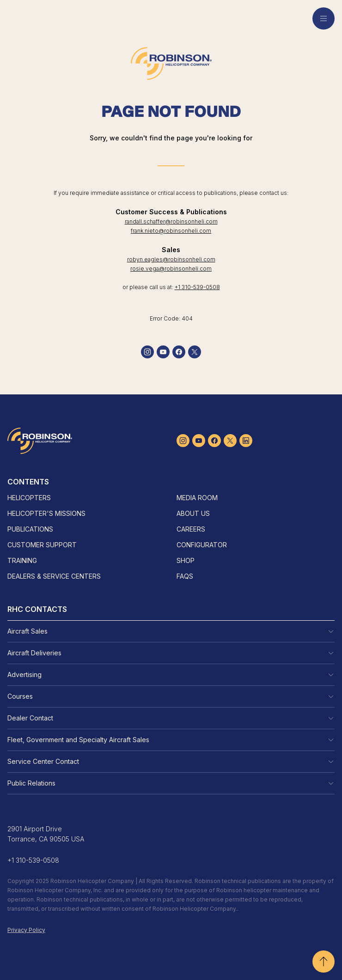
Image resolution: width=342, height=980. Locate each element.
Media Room (197, 498)
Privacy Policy (26, 930)
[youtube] (163, 352)
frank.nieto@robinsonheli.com (171, 231)
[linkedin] (246, 441)
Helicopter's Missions (46, 513)
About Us (193, 513)
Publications (30, 529)
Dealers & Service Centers (54, 576)
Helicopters (29, 498)
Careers (191, 529)
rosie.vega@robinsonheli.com (171, 269)
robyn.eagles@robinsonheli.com (171, 259)
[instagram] (147, 352)
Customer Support (42, 545)
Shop (186, 560)
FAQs (185, 576)
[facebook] (179, 352)
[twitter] (195, 352)
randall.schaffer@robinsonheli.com (171, 221)
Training (22, 560)
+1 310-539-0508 (197, 287)
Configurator (202, 545)
